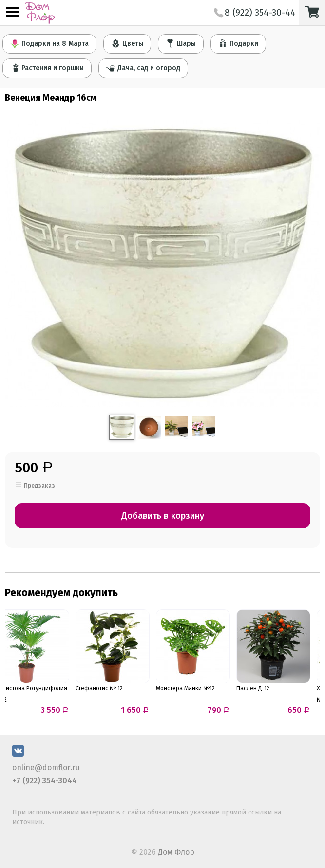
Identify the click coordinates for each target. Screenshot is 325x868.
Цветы (127, 43)
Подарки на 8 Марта (49, 43)
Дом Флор (176, 852)
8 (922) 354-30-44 (255, 12)
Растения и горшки (47, 68)
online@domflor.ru (46, 768)
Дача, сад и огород (143, 68)
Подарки (238, 43)
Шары (181, 43)
